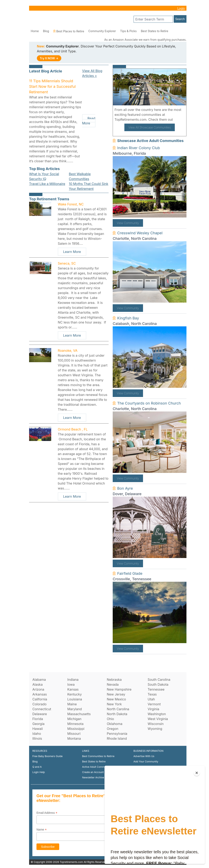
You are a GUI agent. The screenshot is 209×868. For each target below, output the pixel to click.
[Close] (197, 773)
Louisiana (75, 699)
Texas (152, 694)
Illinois (37, 738)
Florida (38, 719)
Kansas (73, 689)
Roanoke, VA (68, 351)
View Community (128, 223)
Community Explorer (102, 31)
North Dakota (117, 714)
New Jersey (116, 694)
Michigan (74, 719)
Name (41, 830)
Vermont (154, 704)
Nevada (113, 684)
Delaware (40, 714)
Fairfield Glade (130, 573)
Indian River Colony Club (139, 148)
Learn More (72, 252)
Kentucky (74, 694)
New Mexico (116, 699)
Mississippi (76, 729)
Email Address (47, 813)
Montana (74, 738)
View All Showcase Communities (150, 127)
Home (35, 31)
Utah (151, 699)
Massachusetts (79, 714)
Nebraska (114, 680)
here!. (178, 119)
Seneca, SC (67, 263)
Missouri (74, 734)
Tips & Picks (128, 31)
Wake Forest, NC (71, 204)
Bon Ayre (125, 488)
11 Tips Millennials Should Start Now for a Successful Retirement (52, 86)
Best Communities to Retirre (98, 756)
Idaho (37, 734)
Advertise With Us (144, 756)
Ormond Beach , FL (73, 429)
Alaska (37, 684)
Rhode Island (117, 738)
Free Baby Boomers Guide (48, 756)
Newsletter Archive (93, 777)
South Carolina (159, 680)
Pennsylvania (117, 734)
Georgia (38, 724)
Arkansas (40, 694)
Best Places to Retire (69, 31)
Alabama (39, 680)
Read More (89, 121)
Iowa (71, 684)
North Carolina (118, 709)
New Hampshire (119, 689)
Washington (157, 714)
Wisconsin (156, 724)
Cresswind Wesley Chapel (140, 233)
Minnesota (75, 724)
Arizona (38, 689)
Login (181, 8)
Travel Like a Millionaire (47, 184)
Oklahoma (115, 724)
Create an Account (93, 772)
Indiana (73, 680)
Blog (46, 31)
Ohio (110, 719)
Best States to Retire (154, 31)
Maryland (74, 709)
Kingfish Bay (128, 318)
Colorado (39, 704)
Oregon (112, 729)
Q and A (37, 767)
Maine (72, 704)
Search (180, 19)
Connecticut (42, 709)
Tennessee (156, 689)
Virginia (153, 709)
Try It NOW (49, 58)
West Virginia (158, 719)
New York (114, 704)
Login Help (39, 772)
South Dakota (158, 684)
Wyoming (155, 729)
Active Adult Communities (97, 767)
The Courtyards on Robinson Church (149, 403)
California (40, 699)
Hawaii (38, 729)
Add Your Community (146, 761)
